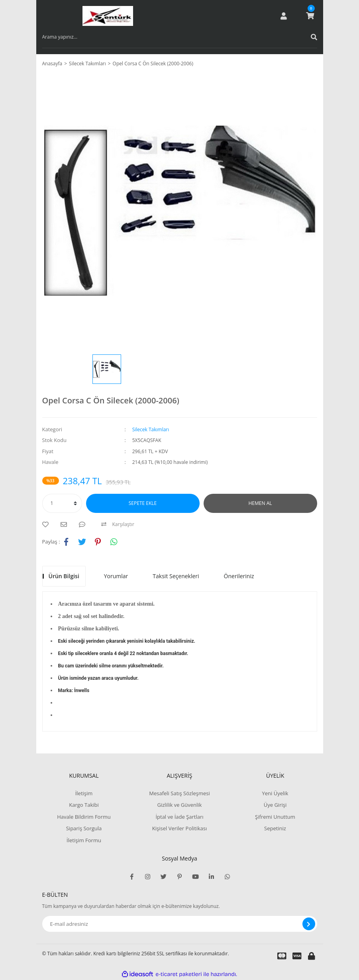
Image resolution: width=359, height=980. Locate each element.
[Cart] (310, 16)
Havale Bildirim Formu (84, 817)
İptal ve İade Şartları (179, 817)
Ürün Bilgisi (64, 576)
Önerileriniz (239, 576)
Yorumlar (116, 576)
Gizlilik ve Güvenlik (180, 805)
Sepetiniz (275, 828)
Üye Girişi (275, 805)
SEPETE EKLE (143, 503)
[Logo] (108, 16)
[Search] (180, 37)
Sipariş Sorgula (84, 828)
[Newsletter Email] (180, 924)
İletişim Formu (84, 840)
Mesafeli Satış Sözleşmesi (179, 793)
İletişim (84, 793)
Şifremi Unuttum (275, 817)
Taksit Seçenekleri (176, 576)
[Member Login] (284, 16)
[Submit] (309, 924)
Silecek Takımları (151, 429)
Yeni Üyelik (275, 793)
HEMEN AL (260, 503)
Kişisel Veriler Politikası (179, 828)
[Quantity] (62, 503)
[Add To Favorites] (47, 524)
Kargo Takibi (84, 805)
